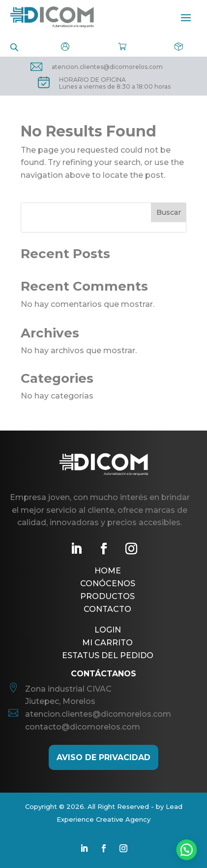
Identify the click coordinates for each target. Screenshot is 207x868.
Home (108, 571)
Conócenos (108, 584)
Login (108, 630)
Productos (107, 596)
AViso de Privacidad (103, 757)
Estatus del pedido (108, 655)
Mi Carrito (107, 643)
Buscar (169, 212)
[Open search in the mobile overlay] (14, 47)
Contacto (107, 609)
